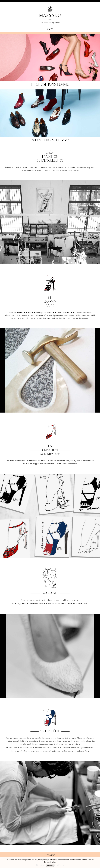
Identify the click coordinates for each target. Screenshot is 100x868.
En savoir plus (50, 863)
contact (51, 855)
